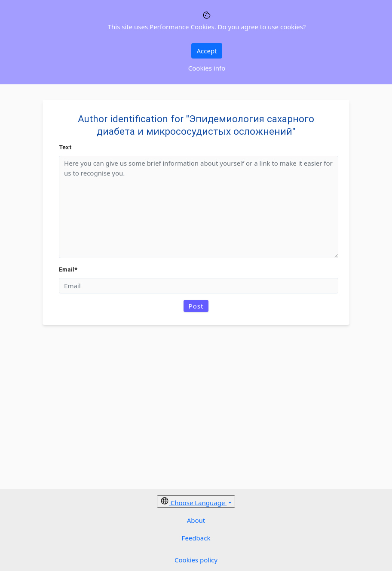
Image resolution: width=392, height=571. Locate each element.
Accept (207, 51)
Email (68, 269)
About (196, 520)
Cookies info (207, 68)
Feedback (196, 538)
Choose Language (193, 502)
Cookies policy (196, 560)
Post (196, 306)
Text (65, 147)
